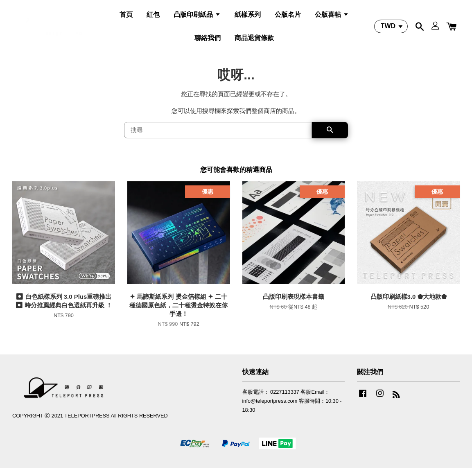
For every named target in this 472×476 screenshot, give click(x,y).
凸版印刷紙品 (197, 18)
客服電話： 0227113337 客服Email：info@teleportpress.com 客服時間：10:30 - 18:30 (292, 409)
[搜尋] (218, 139)
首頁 (126, 18)
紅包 (153, 18)
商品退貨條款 (254, 41)
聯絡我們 (208, 41)
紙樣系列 (248, 18)
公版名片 (288, 18)
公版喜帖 (332, 18)
